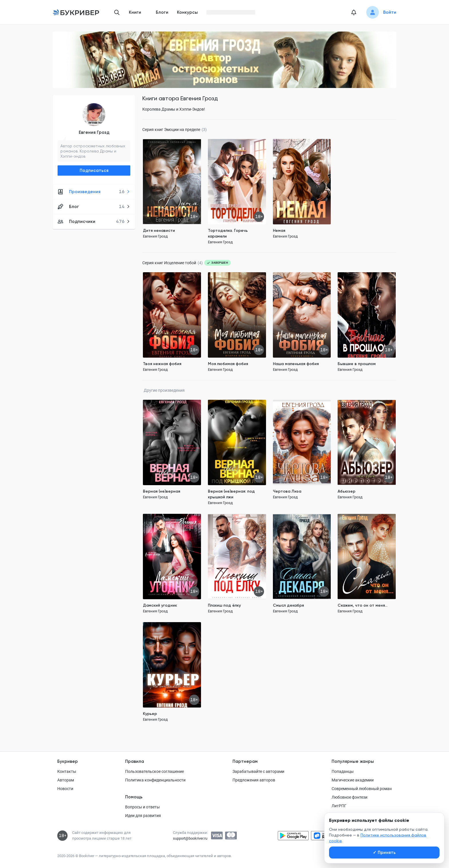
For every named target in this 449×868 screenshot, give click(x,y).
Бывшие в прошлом (357, 364)
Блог (94, 207)
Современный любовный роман (362, 789)
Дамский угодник (160, 605)
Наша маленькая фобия (296, 364)
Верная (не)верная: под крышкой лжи (231, 494)
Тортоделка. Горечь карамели (228, 233)
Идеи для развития (143, 816)
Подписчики (94, 222)
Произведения (94, 192)
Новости (65, 789)
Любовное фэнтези (349, 797)
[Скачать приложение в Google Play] (293, 836)
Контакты (67, 771)
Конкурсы (187, 12)
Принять (384, 853)
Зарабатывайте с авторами (258, 771)
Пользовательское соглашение (154, 771)
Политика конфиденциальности (155, 780)
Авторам (66, 780)
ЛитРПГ (339, 806)
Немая (279, 231)
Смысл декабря (288, 605)
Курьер (150, 714)
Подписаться (94, 171)
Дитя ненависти (159, 231)
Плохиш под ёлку (224, 605)
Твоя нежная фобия (162, 364)
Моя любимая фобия (228, 364)
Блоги (162, 12)
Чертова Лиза (287, 491)
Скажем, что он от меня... (363, 605)
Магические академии (353, 780)
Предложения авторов (254, 780)
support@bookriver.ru (190, 838)
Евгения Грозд (94, 132)
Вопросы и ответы (142, 807)
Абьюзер (346, 491)
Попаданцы (343, 771)
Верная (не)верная (162, 491)
